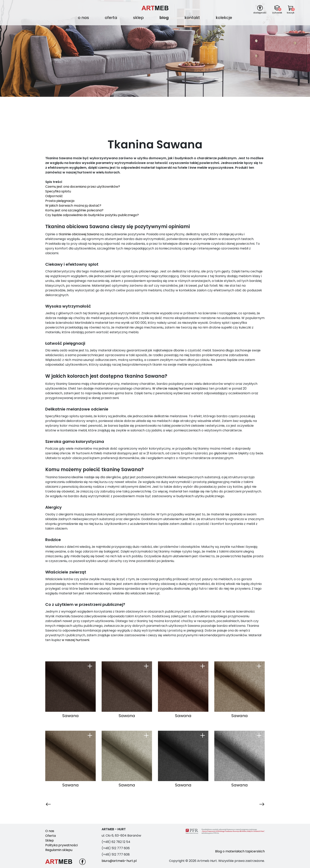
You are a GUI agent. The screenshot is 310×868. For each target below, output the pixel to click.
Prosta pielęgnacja (60, 201)
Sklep (138, 18)
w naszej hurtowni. (76, 640)
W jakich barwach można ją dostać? (73, 206)
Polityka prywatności (61, 845)
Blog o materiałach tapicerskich (240, 851)
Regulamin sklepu (59, 850)
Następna (257, 804)
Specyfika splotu (59, 191)
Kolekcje (224, 18)
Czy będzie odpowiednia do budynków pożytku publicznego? (92, 215)
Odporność (54, 196)
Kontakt (192, 18)
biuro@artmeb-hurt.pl (119, 861)
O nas (83, 18)
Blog (164, 18)
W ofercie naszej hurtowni (172, 388)
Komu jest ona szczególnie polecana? (75, 210)
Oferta (111, 18)
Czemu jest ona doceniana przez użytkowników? (83, 187)
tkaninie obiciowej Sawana (79, 234)
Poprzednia (54, 804)
